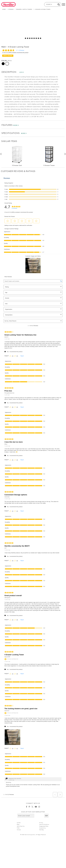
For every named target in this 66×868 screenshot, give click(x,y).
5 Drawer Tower (49, 165)
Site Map (42, 830)
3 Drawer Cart (17, 165)
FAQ (18, 828)
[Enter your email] (26, 816)
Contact (19, 830)
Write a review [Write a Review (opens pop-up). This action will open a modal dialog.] (8, 56)
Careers (19, 823)
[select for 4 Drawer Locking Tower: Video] (41, 38)
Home (4, 9)
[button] (47, 816)
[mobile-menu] (64, 4)
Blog (18, 824)
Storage (11, 9)
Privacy (41, 823)
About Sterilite (21, 826)
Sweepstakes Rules (44, 826)
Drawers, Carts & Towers (24, 9)
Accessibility (43, 828)
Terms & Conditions (44, 824)
